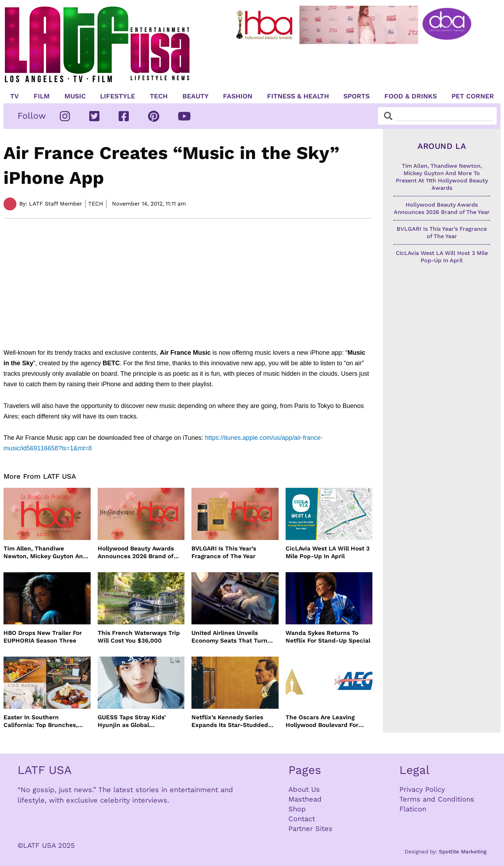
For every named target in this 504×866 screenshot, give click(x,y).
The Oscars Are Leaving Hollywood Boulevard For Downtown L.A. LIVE (322, 721)
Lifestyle (118, 96)
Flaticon (413, 809)
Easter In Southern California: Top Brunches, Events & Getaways (41, 721)
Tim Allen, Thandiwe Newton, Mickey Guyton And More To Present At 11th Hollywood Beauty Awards (45, 552)
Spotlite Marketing (463, 852)
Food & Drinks (411, 96)
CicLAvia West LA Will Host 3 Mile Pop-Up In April (328, 552)
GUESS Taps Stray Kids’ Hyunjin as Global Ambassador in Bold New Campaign (134, 721)
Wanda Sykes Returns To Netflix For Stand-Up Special (328, 637)
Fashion (238, 96)
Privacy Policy (422, 789)
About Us (304, 789)
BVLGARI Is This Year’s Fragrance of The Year (224, 552)
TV (15, 96)
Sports (356, 96)
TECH (159, 96)
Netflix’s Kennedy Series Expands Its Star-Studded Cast (230, 721)
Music (75, 96)
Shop (297, 809)
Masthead (305, 799)
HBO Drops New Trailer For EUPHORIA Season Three (43, 637)
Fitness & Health (298, 96)
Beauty (195, 96)
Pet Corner (473, 96)
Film (42, 96)
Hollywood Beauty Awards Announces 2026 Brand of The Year (136, 552)
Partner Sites (310, 829)
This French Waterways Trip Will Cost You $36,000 (139, 637)
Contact (302, 819)
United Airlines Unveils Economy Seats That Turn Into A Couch (229, 637)
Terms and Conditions (437, 799)
